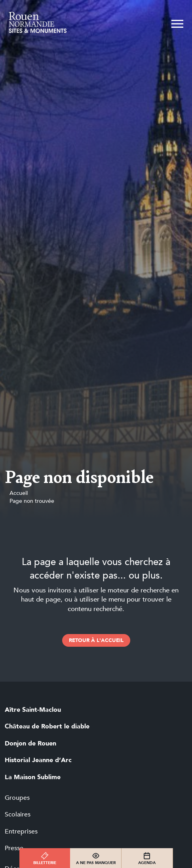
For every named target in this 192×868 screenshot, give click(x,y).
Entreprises (21, 832)
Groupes (17, 798)
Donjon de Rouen (30, 743)
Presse (14, 848)
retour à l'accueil (96, 640)
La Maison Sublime (33, 777)
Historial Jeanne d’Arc (38, 760)
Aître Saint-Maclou (33, 710)
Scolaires (18, 814)
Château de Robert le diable (47, 726)
